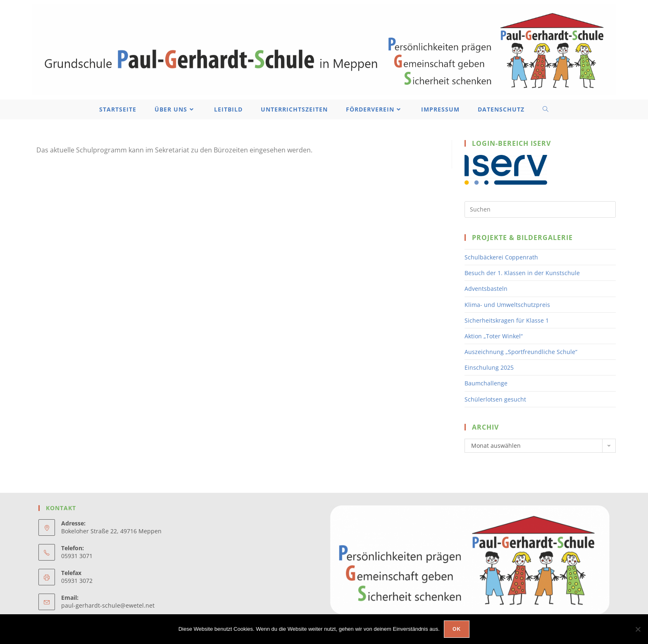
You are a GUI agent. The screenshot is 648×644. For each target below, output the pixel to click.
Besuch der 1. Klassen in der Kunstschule (522, 273)
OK (457, 629)
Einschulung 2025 (489, 367)
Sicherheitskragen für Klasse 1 (507, 320)
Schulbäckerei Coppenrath (501, 257)
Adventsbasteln (486, 289)
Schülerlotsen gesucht (495, 399)
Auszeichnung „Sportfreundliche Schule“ (521, 352)
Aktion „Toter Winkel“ (494, 336)
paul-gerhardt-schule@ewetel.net (108, 605)
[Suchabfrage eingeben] (540, 209)
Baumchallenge (486, 383)
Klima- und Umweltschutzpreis (507, 305)
